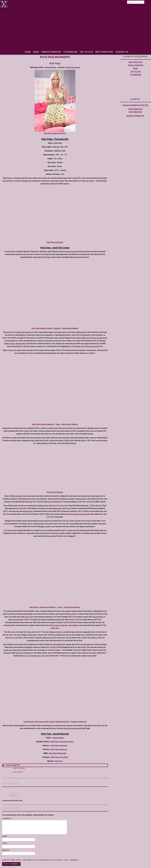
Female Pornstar (51, 52)
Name (5, 836)
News (35, 52)
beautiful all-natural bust (24, 332)
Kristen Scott (71, 614)
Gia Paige (47, 257)
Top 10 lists (87, 52)
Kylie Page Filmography (58, 753)
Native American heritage (69, 252)
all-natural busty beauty (73, 728)
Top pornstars (135, 112)
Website (6, 850)
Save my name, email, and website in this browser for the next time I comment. (40, 860)
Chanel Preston (98, 617)
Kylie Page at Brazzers (59, 746)
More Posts (18, 772)
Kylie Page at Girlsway (59, 749)
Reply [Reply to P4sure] (106, 793)
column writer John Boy (79, 514)
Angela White (81, 338)
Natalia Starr (28, 511)
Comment (7, 819)
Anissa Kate (91, 338)
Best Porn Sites (105, 52)
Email (5, 843)
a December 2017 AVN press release (85, 346)
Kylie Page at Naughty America (62, 742)
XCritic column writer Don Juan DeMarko (64, 625)
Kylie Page (59, 761)
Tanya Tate (29, 617)
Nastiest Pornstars (135, 116)
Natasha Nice (21, 344)
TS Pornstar (70, 52)
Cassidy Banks (102, 338)
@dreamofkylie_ (51, 67)
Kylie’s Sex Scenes (73, 67)
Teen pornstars (135, 109)
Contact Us (123, 52)
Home (27, 52)
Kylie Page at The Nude (59, 757)
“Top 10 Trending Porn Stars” (35, 656)
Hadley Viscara (10, 344)
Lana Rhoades (85, 644)
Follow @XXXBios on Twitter (135, 105)
